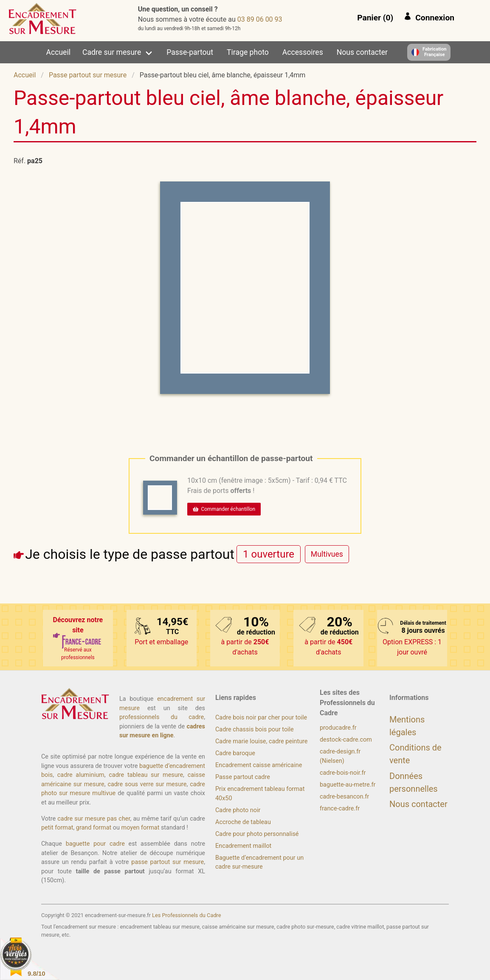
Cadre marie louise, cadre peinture (261, 741)
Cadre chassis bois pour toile (255, 729)
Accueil (58, 52)
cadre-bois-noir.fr (343, 773)
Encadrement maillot (243, 846)
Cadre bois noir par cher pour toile (261, 718)
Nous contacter (362, 52)
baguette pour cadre (95, 844)
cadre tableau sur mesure (146, 775)
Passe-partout (190, 52)
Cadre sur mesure (112, 52)
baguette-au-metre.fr (348, 785)
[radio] (269, 554)
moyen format (141, 828)
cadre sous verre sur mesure (147, 784)
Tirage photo (248, 52)
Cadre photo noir (238, 810)
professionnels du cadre (162, 717)
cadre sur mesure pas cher (94, 819)
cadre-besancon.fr (344, 797)
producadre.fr (338, 728)
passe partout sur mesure (168, 862)
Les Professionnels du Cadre (187, 915)
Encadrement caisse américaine (259, 765)
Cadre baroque (235, 753)
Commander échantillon (224, 509)
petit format (57, 828)
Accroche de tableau (243, 822)
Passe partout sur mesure (88, 75)
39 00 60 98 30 (260, 19)
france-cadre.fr (340, 809)
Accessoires (303, 52)
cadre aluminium (81, 775)
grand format (94, 828)
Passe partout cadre (243, 777)
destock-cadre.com (346, 740)
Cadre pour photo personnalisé (257, 834)
